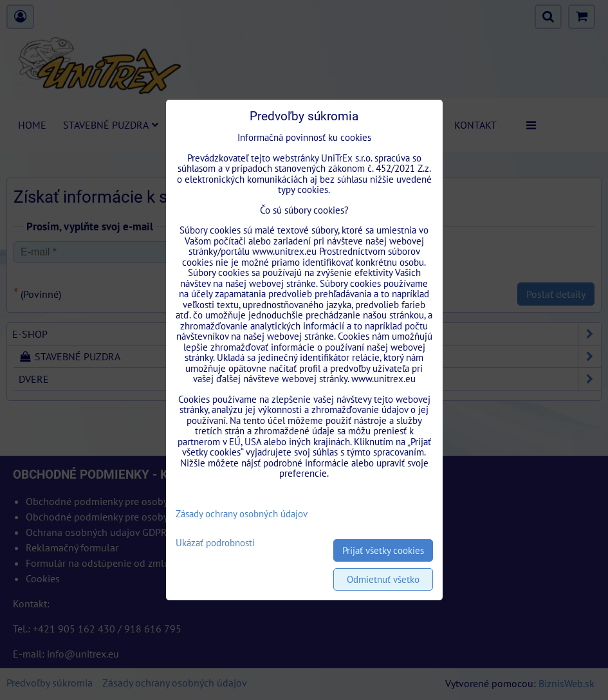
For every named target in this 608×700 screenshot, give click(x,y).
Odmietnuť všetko (383, 579)
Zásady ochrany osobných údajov (242, 514)
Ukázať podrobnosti (215, 543)
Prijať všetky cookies (383, 550)
